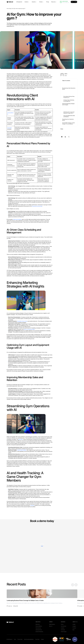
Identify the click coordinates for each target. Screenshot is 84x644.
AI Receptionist (19, 2)
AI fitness (32, 505)
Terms (15, 639)
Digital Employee (52, 624)
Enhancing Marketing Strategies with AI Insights (68, 104)
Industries (34, 2)
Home (8, 9)
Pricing (48, 2)
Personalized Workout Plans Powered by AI (69, 97)
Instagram (74, 626)
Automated (9, 128)
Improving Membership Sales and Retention (69, 116)
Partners (42, 2)
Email (73, 630)
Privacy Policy (20, 639)
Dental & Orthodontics (39, 632)
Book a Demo (74, 2)
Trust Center (37, 639)
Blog (10, 9)
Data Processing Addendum (29, 639)
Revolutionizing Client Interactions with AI (69, 89)
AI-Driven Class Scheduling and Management (69, 101)
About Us (51, 626)
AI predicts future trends (22, 321)
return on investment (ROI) (29, 329)
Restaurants (38, 624)
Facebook (74, 628)
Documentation (64, 626)
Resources (54, 2)
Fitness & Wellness (39, 626)
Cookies (42, 639)
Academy (63, 628)
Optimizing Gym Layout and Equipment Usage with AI (69, 113)
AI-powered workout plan (37, 206)
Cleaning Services (39, 630)
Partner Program (64, 632)
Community (63, 630)
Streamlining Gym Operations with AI (68, 120)
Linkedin (74, 624)
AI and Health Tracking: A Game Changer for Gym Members (68, 123)
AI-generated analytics (22, 450)
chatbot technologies (17, 219)
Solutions (27, 2)
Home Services (38, 628)
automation (21, 439)
